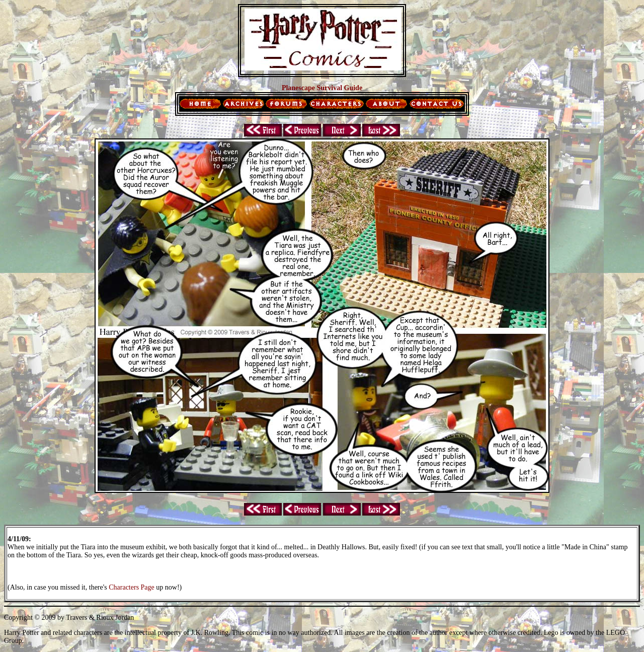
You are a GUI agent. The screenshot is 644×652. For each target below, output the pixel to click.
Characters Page (132, 587)
